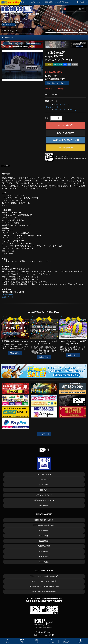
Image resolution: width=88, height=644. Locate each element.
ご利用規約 (43, 490)
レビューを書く (66, 148)
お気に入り (73, 30)
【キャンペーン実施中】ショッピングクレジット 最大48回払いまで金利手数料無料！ (49, 2)
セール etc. (51, 641)
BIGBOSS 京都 (43, 551)
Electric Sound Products (44, 632)
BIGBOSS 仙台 (43, 536)
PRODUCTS (7, 38)
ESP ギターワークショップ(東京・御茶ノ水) (44, 586)
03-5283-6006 (8, 295)
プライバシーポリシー (43, 495)
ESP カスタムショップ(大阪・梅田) (44, 592)
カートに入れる (66, 125)
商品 (22, 641)
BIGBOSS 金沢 (43, 541)
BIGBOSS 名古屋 (43, 546)
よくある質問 (43, 485)
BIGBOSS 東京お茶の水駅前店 (43, 520)
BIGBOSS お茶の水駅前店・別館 (43, 525)
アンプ (48, 104)
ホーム (8, 641)
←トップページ (44, 434)
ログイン (83, 30)
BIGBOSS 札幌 (43, 530)
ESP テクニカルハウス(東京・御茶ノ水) (44, 576)
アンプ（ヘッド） (53, 107)
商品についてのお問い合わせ (66, 140)
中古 (37, 641)
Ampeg (73, 110)
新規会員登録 (62, 30)
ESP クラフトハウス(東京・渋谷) (44, 581)
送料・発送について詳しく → (57, 83)
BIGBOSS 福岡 (43, 562)
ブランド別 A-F (60, 110)
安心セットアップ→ (9, 25)
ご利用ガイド (51, 30)
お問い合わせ (8, 297)
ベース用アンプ (60, 104)
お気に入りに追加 (66, 133)
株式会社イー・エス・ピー (44, 635)
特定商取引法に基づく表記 (43, 500)
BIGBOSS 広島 (43, 557)
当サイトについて (43, 474)
